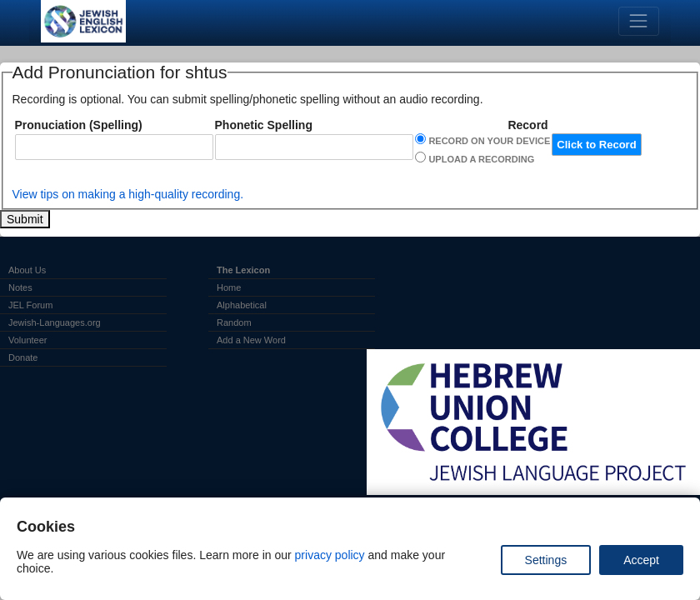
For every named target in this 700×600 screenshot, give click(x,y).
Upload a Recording (481, 159)
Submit (25, 219)
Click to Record (596, 145)
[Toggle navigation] (639, 21)
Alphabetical (242, 305)
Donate (23, 357)
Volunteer (27, 340)
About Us (27, 270)
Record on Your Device (489, 141)
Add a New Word (251, 340)
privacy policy (330, 555)
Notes (20, 287)
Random (234, 322)
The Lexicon (243, 270)
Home (229, 287)
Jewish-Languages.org (55, 322)
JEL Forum (30, 305)
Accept (641, 560)
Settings (546, 560)
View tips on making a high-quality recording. (128, 194)
